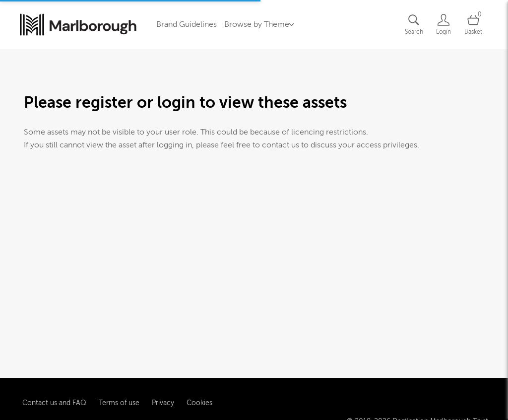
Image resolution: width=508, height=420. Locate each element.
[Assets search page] (414, 25)
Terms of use (119, 401)
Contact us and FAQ (54, 401)
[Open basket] (473, 25)
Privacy (163, 401)
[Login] (444, 25)
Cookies (199, 401)
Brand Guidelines (187, 24)
